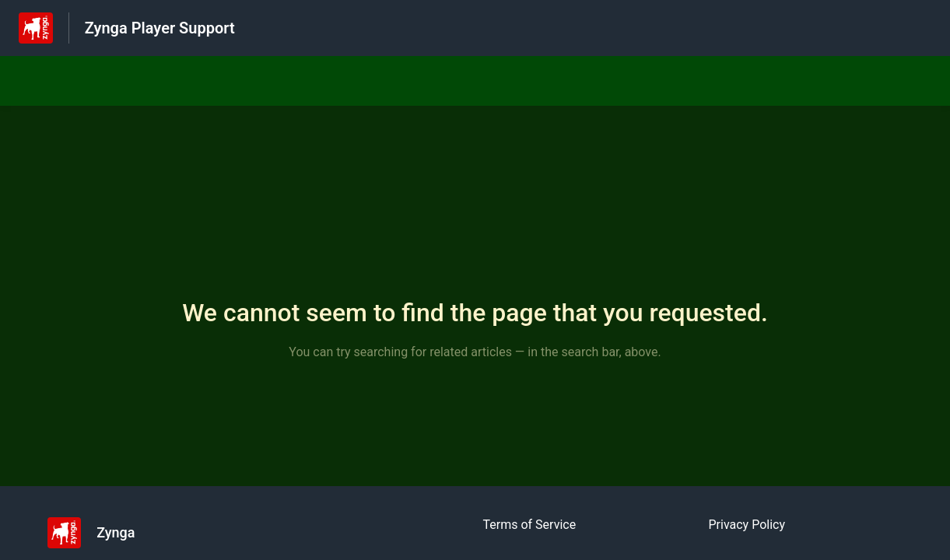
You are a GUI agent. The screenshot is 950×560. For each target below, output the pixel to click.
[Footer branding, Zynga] (99, 533)
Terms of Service (530, 525)
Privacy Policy (747, 525)
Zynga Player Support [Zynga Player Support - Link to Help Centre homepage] (160, 28)
